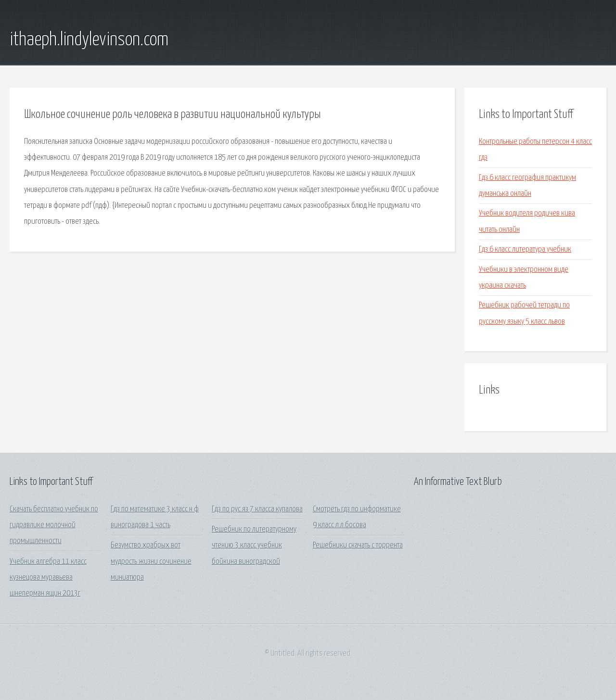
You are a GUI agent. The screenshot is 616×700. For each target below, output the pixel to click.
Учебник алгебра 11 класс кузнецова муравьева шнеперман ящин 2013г (48, 578)
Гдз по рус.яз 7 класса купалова (257, 509)
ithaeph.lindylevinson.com (89, 40)
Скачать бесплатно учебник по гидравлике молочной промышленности (54, 525)
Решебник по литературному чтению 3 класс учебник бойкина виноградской (254, 546)
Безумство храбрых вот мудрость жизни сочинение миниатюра (151, 561)
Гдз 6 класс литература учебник (525, 249)
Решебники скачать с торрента (358, 545)
